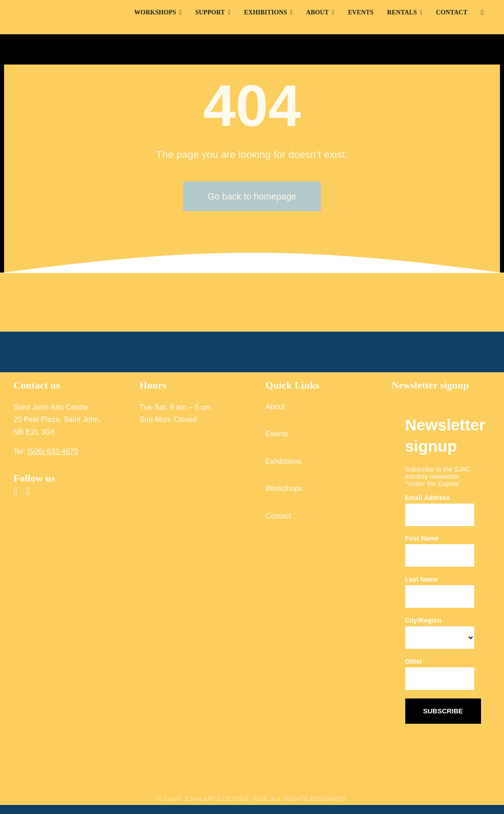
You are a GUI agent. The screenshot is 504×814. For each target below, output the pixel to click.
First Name (422, 538)
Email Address (428, 498)
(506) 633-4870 (53, 451)
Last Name (422, 579)
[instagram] (28, 491)
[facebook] (15, 491)
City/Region (423, 620)
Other (414, 661)
